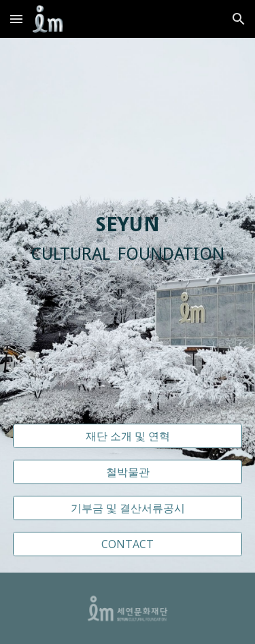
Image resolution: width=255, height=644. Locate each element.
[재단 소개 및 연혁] (128, 436)
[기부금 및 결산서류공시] (128, 508)
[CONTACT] (128, 544)
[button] (16, 19)
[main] (128, 239)
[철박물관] (128, 472)
